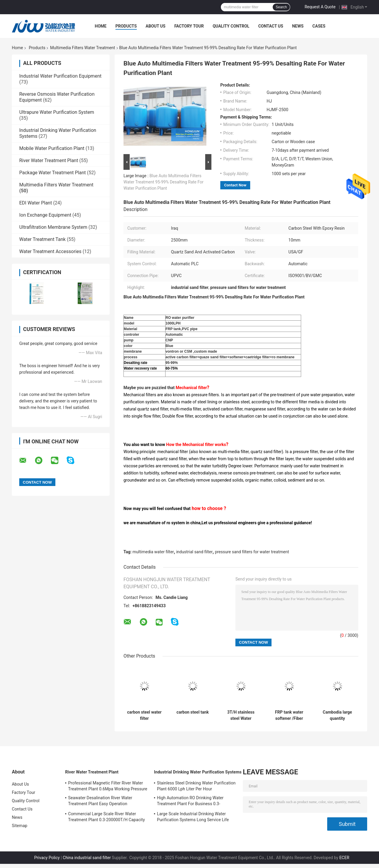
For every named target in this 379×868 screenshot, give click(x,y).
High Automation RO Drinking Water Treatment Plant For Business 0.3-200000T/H (190, 802)
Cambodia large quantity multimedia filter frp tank (337, 715)
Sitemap (20, 826)
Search (281, 7)
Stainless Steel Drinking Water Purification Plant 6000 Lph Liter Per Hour (196, 786)
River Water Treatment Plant (49, 160)
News (298, 26)
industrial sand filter (194, 552)
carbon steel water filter (144, 715)
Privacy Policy (47, 858)
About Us (156, 26)
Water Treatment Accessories (50, 251)
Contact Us (271, 26)
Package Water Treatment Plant (53, 173)
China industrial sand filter (87, 858)
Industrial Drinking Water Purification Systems (198, 772)
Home (101, 26)
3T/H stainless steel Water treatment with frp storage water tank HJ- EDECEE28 (241, 715)
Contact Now (235, 185)
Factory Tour (189, 26)
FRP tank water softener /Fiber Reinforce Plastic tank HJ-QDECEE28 (289, 715)
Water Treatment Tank (42, 239)
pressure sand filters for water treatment (252, 552)
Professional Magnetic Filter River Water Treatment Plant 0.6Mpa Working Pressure (108, 786)
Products (126, 26)
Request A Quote (320, 7)
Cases (319, 26)
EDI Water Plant (36, 203)
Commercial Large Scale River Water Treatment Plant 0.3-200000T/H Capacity (106, 817)
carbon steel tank (193, 712)
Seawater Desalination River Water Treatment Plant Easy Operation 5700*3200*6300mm (100, 802)
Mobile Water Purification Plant (52, 148)
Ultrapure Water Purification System (57, 112)
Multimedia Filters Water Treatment (82, 48)
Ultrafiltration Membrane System (53, 227)
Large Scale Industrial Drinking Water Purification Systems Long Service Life (193, 817)
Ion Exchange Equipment (45, 215)
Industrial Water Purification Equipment (60, 76)
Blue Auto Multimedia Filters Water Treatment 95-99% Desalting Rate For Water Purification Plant (163, 182)
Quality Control (231, 26)
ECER (344, 858)
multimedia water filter (153, 552)
